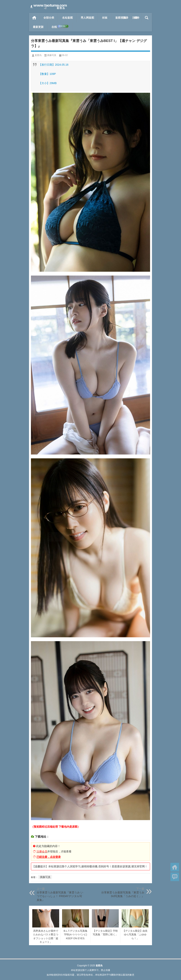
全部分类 (49, 18)
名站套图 (67, 18)
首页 (34, 18)
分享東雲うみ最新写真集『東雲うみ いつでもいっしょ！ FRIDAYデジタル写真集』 (60, 896)
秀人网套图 (87, 18)
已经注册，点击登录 (49, 857)
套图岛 (38, 55)
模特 (137, 18)
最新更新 (38, 27)
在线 (60, 27)
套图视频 (121, 18)
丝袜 (105, 18)
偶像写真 (52, 55)
